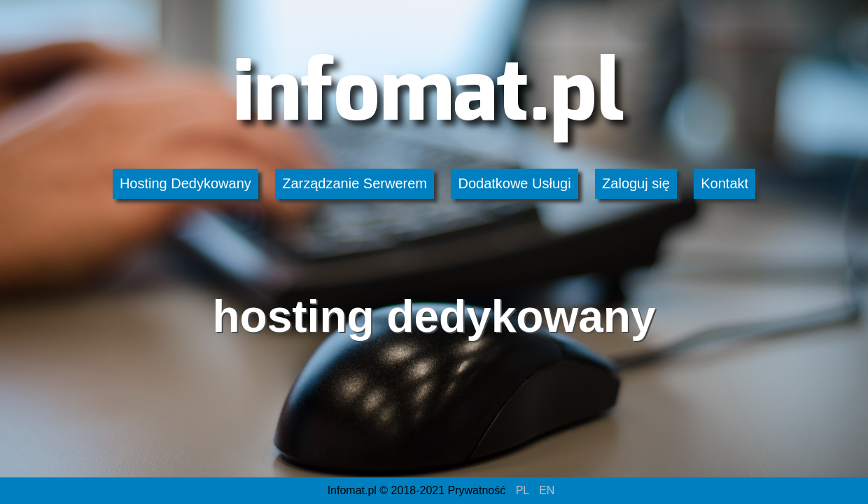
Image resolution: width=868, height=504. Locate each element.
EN (547, 490)
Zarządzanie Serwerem (355, 183)
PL (523, 490)
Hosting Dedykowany (185, 183)
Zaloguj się (636, 183)
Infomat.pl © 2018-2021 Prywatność (417, 490)
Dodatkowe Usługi (514, 183)
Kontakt (724, 183)
